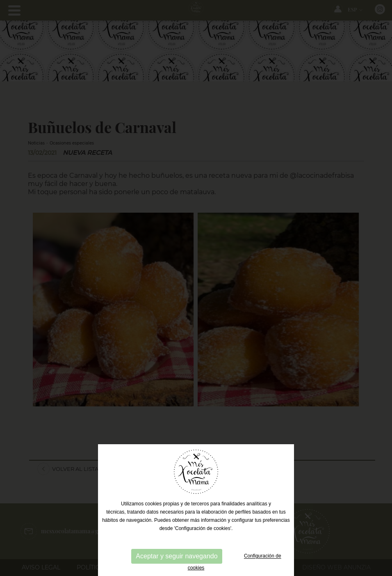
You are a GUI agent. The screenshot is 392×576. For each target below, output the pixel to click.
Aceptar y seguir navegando (177, 556)
